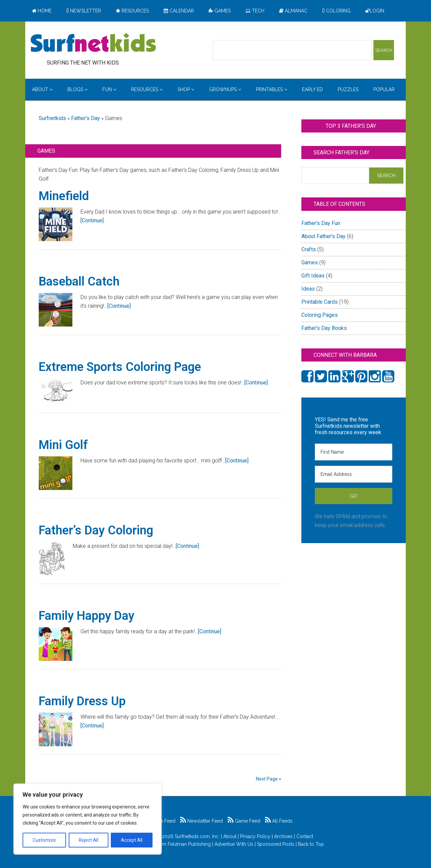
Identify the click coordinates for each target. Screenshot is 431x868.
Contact (305, 836)
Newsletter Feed (202, 821)
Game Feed (244, 821)
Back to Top (311, 844)
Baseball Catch (79, 281)
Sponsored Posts (276, 844)
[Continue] (92, 220)
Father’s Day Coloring (96, 530)
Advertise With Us (234, 844)
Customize (44, 840)
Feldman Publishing (189, 844)
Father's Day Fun (321, 223)
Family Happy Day (87, 616)
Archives (283, 836)
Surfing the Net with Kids (93, 43)
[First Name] (354, 452)
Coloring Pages (320, 315)
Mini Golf (63, 445)
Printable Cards (320, 302)
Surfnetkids (52, 118)
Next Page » (269, 779)
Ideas (308, 289)
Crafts (309, 249)
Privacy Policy (255, 836)
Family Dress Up (82, 701)
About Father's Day (323, 236)
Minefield (64, 196)
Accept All (132, 840)
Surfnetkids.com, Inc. (197, 836)
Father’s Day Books (324, 328)
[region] (88, 819)
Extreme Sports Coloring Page (120, 367)
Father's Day (86, 118)
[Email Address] (354, 474)
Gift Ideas (313, 276)
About (230, 836)
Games (310, 262)
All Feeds (279, 821)
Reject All (88, 840)
